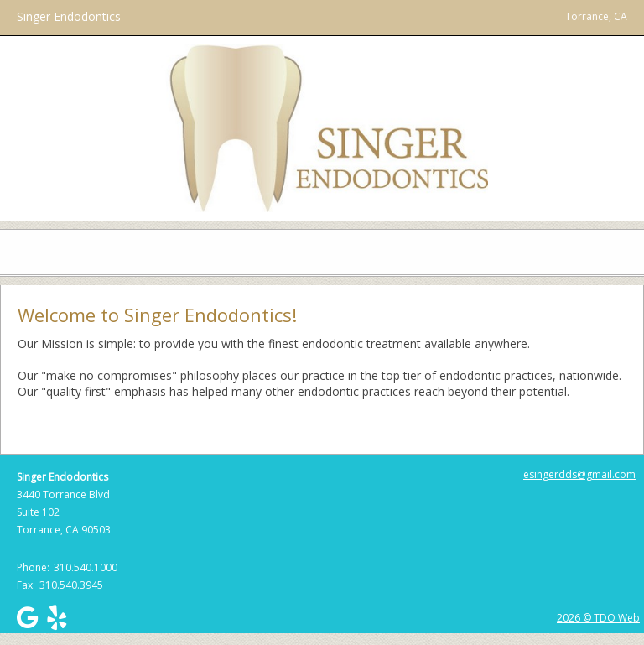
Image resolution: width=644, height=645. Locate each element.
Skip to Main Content (57, 8)
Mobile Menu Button (13, 252)
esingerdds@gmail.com (579, 474)
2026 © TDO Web (598, 618)
